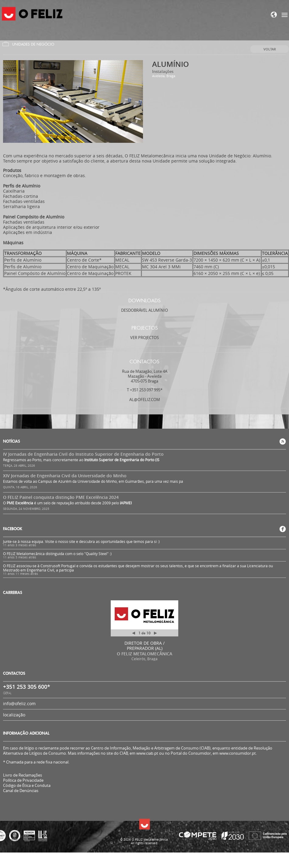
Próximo (155, 633)
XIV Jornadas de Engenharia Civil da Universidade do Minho (65, 476)
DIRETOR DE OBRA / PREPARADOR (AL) (144, 646)
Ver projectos (144, 338)
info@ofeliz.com (19, 703)
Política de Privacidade (23, 780)
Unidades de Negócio (33, 44)
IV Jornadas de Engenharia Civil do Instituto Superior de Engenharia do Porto (83, 454)
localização (14, 715)
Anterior (134, 634)
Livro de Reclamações (23, 775)
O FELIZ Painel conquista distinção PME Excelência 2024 (61, 497)
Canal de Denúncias (21, 791)
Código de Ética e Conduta (27, 786)
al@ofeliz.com (145, 400)
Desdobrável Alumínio (144, 310)
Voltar (270, 49)
